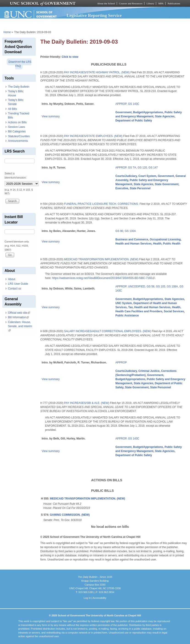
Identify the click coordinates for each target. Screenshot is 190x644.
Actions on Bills (17, 122)
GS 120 (142, 168)
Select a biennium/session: (16, 176)
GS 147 (153, 168)
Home (7, 32)
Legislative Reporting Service (94, 15)
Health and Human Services (133, 244)
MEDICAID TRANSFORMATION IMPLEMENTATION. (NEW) (101, 259)
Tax (130, 307)
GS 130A (130, 231)
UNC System (124, 303)
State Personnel (140, 188)
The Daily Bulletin (19, 87)
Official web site (19, 313)
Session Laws (16, 127)
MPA (161, 3)
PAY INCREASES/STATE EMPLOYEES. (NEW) (93, 136)
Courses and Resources (131, 3)
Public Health (172, 244)
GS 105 (161, 287)
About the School (106, 3)
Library (150, 3)
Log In (87, 598)
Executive (122, 188)
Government (123, 112)
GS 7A (132, 168)
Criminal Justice (149, 371)
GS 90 (119, 231)
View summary (51, 116)
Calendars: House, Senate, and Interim (20, 326)
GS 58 (150, 287)
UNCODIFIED (137, 287)
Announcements (18, 141)
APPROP (121, 104)
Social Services (174, 311)
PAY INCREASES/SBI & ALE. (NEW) (87, 403)
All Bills (12, 109)
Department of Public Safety (134, 121)
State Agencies (165, 116)
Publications (174, 3)
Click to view (70, 57)
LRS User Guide (18, 284)
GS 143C (134, 104)
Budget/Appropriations (148, 112)
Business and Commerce (132, 239)
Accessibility (99, 598)
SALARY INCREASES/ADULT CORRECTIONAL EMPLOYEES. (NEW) (107, 331)
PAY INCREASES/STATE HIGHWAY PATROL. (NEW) (97, 72)
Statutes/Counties (19, 136)
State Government (167, 184)
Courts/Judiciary (126, 176)
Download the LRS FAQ (20, 64)
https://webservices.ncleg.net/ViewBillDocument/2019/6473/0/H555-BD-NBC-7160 (104, 278)
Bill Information (18, 317)
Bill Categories (17, 131)
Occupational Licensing (165, 239)
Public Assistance (127, 315)
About (12, 279)
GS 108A (172, 287)
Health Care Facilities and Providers (139, 311)
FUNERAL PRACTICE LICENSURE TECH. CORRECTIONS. (101, 204)
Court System (147, 176)
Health (157, 244)
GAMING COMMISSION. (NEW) (70, 515)
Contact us (15, 289)
